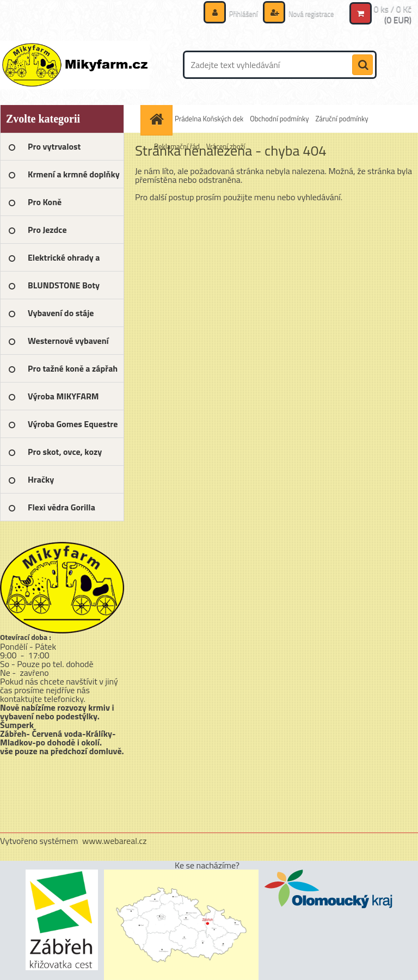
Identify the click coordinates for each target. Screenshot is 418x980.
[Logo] (75, 65)
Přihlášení (238, 13)
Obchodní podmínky (279, 119)
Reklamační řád (177, 146)
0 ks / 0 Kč (392, 9)
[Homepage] (158, 119)
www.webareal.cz (115, 841)
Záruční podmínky (342, 119)
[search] (362, 65)
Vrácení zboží (226, 146)
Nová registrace (308, 13)
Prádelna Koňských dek (209, 119)
